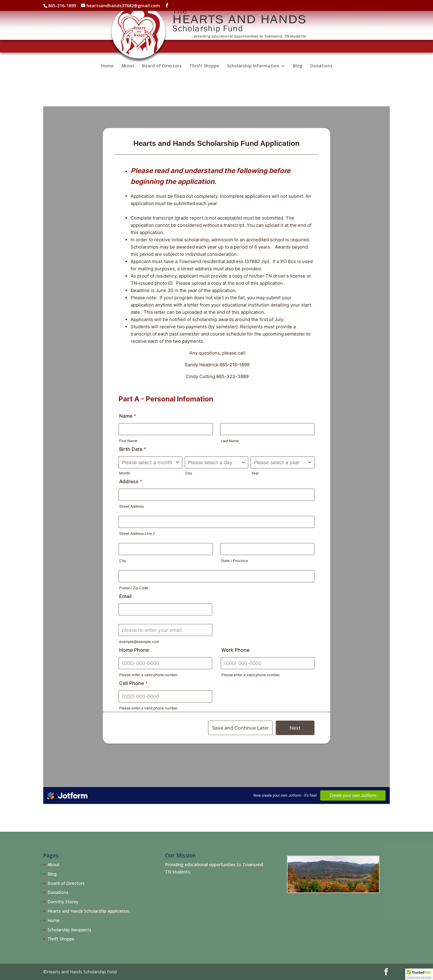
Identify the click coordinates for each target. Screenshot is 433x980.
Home (107, 73)
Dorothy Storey (63, 902)
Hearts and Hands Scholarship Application (88, 911)
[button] (419, 974)
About (128, 73)
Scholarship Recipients (69, 930)
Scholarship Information (253, 73)
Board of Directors (162, 73)
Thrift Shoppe (204, 73)
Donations (321, 73)
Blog (298, 73)
